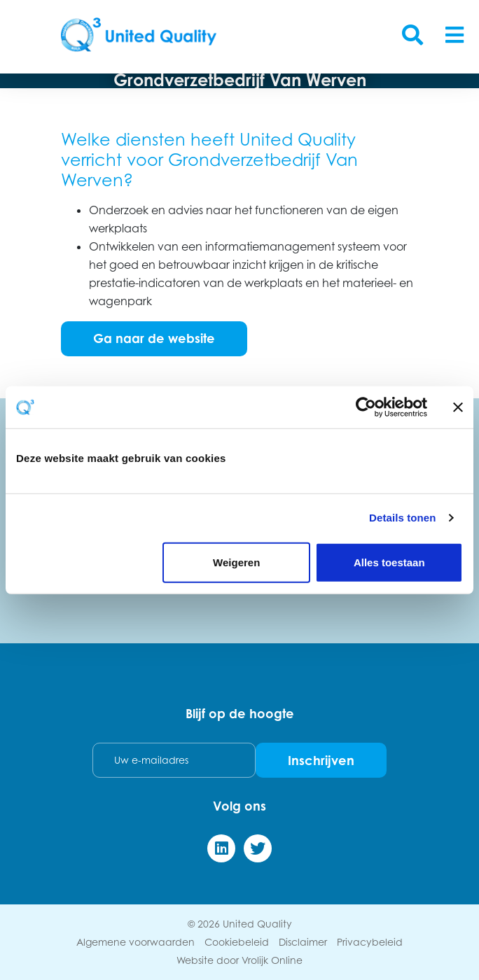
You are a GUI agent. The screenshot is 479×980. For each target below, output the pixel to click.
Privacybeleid (370, 942)
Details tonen (402, 518)
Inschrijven (321, 760)
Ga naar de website (154, 338)
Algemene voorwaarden (136, 942)
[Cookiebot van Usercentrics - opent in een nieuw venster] (366, 407)
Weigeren (236, 562)
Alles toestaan (389, 562)
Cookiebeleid (237, 942)
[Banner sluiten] (458, 407)
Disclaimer (303, 942)
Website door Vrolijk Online (239, 960)
